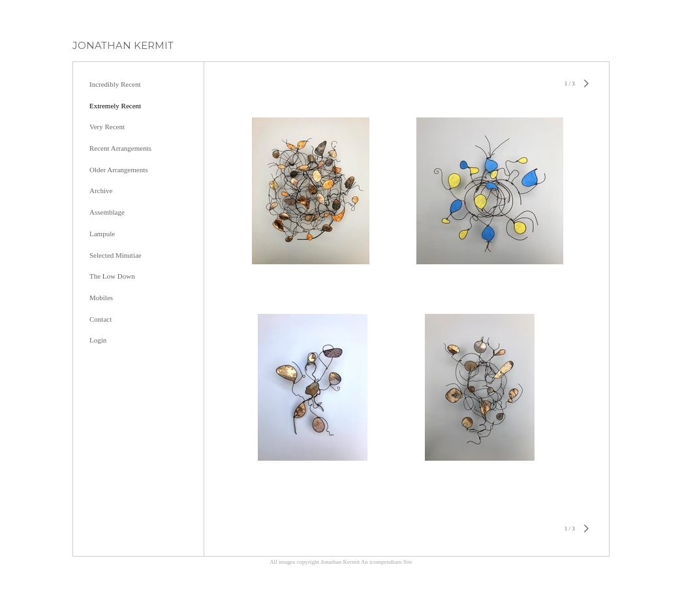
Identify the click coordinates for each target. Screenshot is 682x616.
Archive (101, 191)
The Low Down (112, 276)
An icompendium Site (387, 562)
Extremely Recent (115, 106)
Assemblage (107, 212)
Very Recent (107, 127)
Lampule (102, 234)
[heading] (123, 45)
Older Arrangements (119, 170)
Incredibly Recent (115, 84)
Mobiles (101, 298)
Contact (101, 319)
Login (98, 340)
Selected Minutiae (116, 255)
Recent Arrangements (120, 148)
